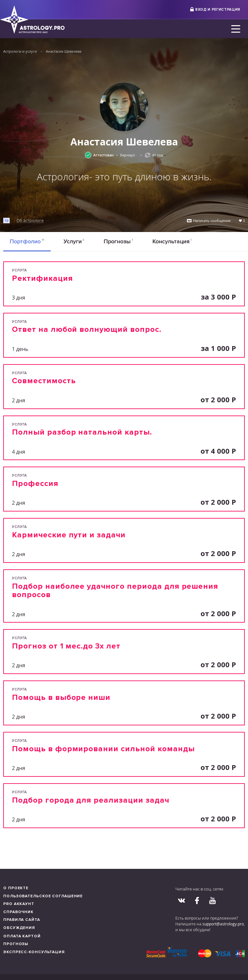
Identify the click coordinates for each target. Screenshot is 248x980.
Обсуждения (19, 928)
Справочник (18, 912)
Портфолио (27, 241)
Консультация (172, 241)
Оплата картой (22, 936)
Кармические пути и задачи (69, 535)
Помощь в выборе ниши (61, 697)
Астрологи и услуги (20, 51)
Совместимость (44, 381)
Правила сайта (22, 920)
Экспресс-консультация (34, 952)
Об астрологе (30, 221)
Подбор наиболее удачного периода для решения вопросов (115, 590)
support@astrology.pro (223, 924)
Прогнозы (118, 241)
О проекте (16, 888)
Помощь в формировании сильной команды (103, 749)
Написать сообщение (212, 221)
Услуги (74, 241)
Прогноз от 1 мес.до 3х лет (66, 646)
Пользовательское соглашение (43, 896)
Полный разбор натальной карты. (82, 432)
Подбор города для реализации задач (91, 800)
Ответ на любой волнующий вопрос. (87, 329)
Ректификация (42, 278)
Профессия (35, 484)
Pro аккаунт (19, 904)
